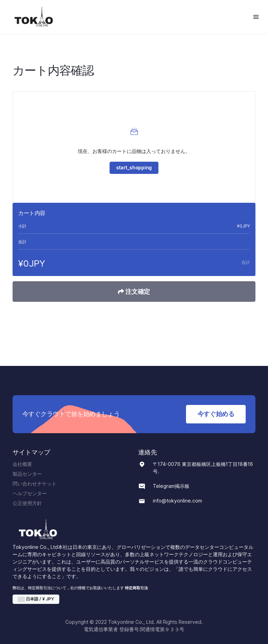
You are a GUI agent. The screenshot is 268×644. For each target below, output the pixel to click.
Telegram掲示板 (171, 486)
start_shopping (134, 168)
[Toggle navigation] (256, 17)
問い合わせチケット (35, 484)
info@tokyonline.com (177, 501)
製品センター (27, 474)
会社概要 (22, 464)
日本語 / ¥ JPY (36, 599)
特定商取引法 (136, 588)
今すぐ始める (216, 414)
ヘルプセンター (30, 493)
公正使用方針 (27, 503)
